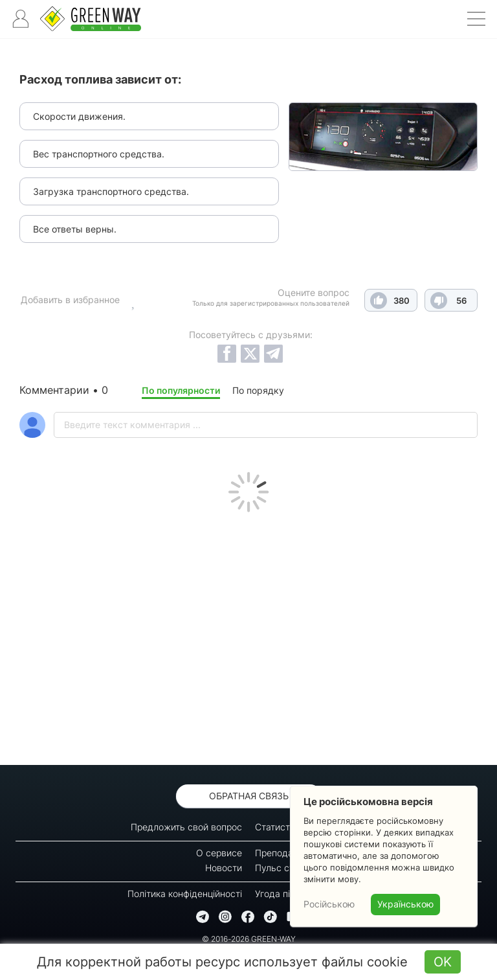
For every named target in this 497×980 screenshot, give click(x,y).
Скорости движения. (79, 116)
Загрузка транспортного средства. (111, 191)
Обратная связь (249, 796)
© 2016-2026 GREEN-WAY (249, 939)
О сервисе (219, 853)
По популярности (181, 390)
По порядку (258, 390)
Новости (224, 868)
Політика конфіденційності (185, 894)
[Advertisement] (248, 635)
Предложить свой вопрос (186, 827)
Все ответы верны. (75, 229)
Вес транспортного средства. (99, 154)
